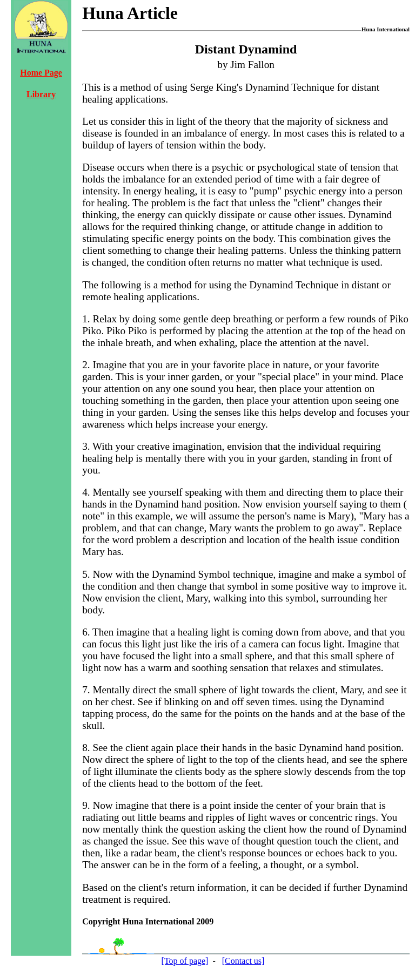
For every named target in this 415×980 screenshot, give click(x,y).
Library (41, 94)
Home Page (41, 73)
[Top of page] (185, 961)
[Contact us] (243, 961)
